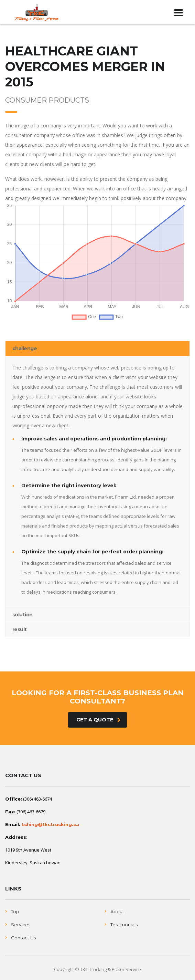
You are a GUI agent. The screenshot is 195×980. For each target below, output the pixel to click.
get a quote (99, 720)
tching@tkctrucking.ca (50, 824)
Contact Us (23, 938)
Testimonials (124, 925)
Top (15, 911)
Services (21, 925)
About (117, 911)
